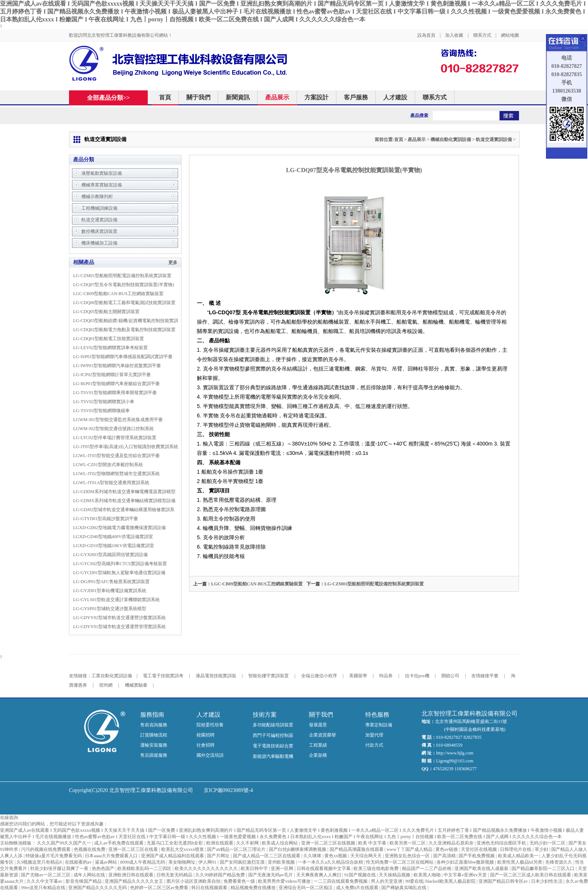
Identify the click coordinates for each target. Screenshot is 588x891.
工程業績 (318, 745)
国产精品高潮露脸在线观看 (357, 849)
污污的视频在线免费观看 (46, 849)
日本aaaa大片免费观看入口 (112, 856)
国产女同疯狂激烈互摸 (243, 862)
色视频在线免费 (90, 849)
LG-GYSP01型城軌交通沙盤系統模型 (110, 609)
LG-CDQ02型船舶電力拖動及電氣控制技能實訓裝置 (124, 330)
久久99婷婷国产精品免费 (221, 875)
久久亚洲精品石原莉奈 (452, 843)
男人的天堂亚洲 (387, 881)
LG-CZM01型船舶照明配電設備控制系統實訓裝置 (122, 276)
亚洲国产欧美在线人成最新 (482, 868)
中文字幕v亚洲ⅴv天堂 (466, 875)
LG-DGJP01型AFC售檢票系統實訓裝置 (111, 582)
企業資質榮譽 (322, 735)
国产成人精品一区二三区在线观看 (267, 856)
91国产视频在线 (361, 875)
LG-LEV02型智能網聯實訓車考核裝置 (110, 348)
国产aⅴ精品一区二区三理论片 (237, 849)
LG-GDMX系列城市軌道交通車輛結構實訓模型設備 (124, 501)
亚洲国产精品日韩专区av (504, 881)
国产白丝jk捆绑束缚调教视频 (298, 849)
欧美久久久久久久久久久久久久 (207, 868)
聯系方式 (482, 35)
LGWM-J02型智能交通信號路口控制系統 (113, 429)
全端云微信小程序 (319, 676)
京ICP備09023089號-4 (228, 790)
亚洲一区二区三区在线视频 (329, 843)
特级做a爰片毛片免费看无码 (54, 856)
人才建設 (395, 97)
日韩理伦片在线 (516, 849)
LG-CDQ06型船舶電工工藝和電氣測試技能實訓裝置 (124, 303)
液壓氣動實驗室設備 (102, 173)
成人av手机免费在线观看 (119, 843)
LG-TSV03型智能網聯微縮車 (101, 411)
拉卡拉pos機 (417, 676)
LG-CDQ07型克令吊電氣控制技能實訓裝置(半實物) (124, 285)
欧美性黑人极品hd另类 (520, 862)
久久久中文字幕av (45, 881)
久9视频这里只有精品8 (40, 862)
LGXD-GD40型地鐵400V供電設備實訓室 (113, 537)
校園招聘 (205, 735)
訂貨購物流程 (154, 735)
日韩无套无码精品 (175, 875)
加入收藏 (454, 35)
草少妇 (542, 849)
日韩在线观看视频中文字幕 (324, 868)
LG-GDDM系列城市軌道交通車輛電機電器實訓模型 (124, 492)
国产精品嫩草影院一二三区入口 (544, 868)
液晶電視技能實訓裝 (216, 676)
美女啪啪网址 (182, 862)
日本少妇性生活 (547, 881)
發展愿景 (318, 725)
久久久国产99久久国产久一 (65, 843)
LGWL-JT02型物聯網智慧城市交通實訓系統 (116, 474)
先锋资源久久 (559, 862)
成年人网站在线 (90, 875)
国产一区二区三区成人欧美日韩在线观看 (531, 875)
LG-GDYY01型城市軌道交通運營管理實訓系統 (119, 627)
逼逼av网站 (106, 862)
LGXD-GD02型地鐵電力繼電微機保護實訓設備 (119, 528)
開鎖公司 (450, 676)
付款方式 (374, 745)
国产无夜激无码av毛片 (271, 875)
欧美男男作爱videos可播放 (285, 881)
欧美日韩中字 (255, 868)
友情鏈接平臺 (485, 676)
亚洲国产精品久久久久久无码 (98, 888)
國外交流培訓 (210, 755)
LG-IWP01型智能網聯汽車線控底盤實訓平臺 (117, 366)
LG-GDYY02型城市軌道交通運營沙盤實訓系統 (119, 618)
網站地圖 (510, 35)
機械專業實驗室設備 (102, 185)
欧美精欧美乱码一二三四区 (145, 868)
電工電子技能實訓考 (163, 676)
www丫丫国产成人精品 (410, 849)
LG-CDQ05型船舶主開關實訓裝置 (106, 312)
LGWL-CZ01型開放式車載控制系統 (108, 465)
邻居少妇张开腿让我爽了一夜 (60, 868)
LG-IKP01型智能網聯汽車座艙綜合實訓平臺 (116, 384)
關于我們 (198, 97)
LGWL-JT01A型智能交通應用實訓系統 (111, 483)
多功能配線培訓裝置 (273, 725)
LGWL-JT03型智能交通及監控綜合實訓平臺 (116, 456)
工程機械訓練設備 (99, 208)
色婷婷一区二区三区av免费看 (160, 888)
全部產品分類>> (113, 98)
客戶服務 (356, 97)
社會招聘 (205, 745)
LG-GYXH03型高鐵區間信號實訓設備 (110, 555)
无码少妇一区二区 (548, 843)
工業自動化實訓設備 (112, 676)
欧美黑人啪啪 (428, 875)
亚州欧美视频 (282, 862)
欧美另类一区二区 (408, 843)
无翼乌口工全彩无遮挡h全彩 (175, 843)
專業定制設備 (379, 725)
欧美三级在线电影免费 (377, 868)
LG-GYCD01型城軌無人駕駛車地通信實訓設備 (119, 573)
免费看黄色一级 (240, 881)
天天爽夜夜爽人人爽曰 (319, 875)
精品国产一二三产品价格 (427, 868)
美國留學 (358, 676)
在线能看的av (79, 862)
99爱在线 (414, 881)
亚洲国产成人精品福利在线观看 (173, 856)
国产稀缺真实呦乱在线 (404, 888)
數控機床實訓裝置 (99, 231)
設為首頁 (426, 35)
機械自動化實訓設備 (451, 139)
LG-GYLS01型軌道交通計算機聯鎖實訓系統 (116, 600)
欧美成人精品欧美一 (519, 856)
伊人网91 (208, 862)
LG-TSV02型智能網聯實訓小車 (104, 402)
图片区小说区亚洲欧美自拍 (194, 881)
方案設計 (316, 97)
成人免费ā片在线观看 (358, 888)
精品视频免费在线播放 (254, 888)
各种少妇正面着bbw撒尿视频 (466, 862)
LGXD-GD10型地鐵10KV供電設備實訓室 (114, 546)
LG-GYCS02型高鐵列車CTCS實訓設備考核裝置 (120, 564)
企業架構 (318, 755)
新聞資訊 (238, 97)
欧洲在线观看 (220, 843)
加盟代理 (374, 735)
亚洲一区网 (283, 868)
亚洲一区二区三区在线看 (134, 849)
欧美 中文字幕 (373, 843)
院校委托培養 (210, 725)
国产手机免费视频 (477, 856)
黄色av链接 (447, 849)
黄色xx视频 (336, 856)
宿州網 (106, 685)
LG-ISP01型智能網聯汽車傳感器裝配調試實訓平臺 (123, 357)
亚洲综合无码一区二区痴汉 (306, 888)
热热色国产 (104, 868)
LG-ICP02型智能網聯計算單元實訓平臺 (112, 375)
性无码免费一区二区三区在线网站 (400, 862)
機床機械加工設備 (99, 243)
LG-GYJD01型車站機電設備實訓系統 (110, 591)
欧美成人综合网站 (280, 843)
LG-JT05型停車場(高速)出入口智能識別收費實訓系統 (126, 447)
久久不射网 (248, 843)
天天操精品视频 (395, 875)
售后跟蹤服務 (154, 755)
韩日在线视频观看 (210, 888)
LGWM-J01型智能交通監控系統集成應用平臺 (118, 420)
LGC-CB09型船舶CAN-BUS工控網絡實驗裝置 (118, 294)
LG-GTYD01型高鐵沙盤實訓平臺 (106, 519)
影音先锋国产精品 (84, 881)
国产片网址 (219, 856)
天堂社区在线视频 (479, 849)
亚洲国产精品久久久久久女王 (134, 881)
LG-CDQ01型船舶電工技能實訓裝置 (109, 339)
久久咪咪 (313, 856)
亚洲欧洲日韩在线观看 (131, 875)
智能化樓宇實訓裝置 (268, 676)
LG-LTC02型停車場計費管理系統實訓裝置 (115, 438)
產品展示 (277, 97)
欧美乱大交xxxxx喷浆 (183, 849)
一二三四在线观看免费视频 (341, 881)
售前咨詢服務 (154, 725)
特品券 (386, 676)
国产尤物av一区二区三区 (46, 875)
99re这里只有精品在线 (43, 888)
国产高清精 (445, 856)
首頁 (165, 97)
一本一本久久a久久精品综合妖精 (331, 862)
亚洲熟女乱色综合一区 (408, 856)
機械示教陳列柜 (97, 196)
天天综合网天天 (367, 856)
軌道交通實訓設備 (494, 139)
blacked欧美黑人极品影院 (451, 881)
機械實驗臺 (136, 685)
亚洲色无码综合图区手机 (502, 843)
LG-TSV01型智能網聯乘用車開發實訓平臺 (115, 393)
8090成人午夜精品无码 (143, 862)
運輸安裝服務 (154, 745)
